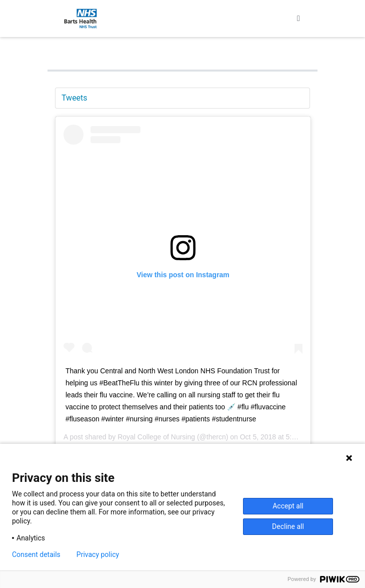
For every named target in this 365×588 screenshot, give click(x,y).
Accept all (288, 506)
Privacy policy (98, 554)
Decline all (288, 526)
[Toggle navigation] (298, 19)
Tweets (74, 98)
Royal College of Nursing (156, 437)
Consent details (36, 554)
